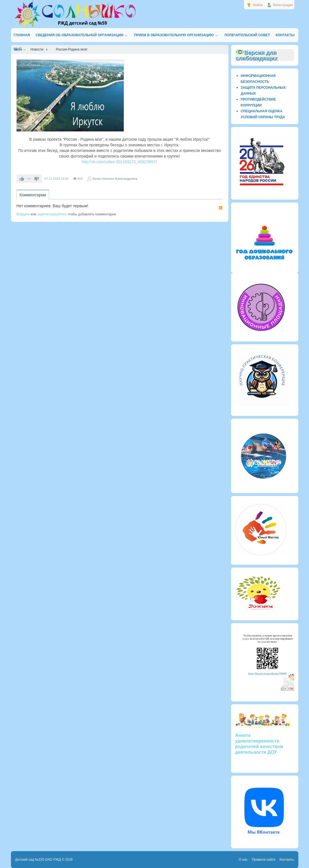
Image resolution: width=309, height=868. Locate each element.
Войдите (23, 214)
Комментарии (33, 195)
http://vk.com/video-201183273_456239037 (119, 162)
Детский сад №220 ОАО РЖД (38, 860)
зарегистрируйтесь (52, 214)
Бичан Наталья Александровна (115, 179)
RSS (221, 208)
